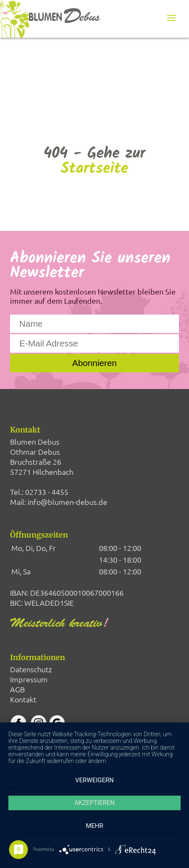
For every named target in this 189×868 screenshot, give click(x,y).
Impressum (29, 679)
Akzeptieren (94, 803)
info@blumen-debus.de (67, 502)
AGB (17, 689)
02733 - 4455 (47, 492)
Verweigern (95, 780)
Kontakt (23, 699)
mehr (95, 826)
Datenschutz (31, 669)
